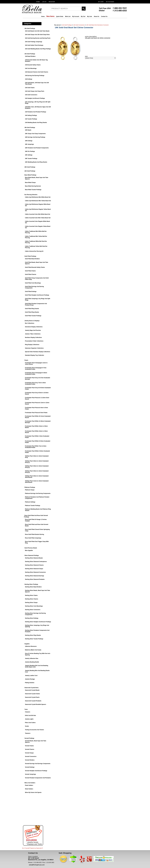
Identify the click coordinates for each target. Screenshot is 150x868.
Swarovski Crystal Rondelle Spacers (36, 704)
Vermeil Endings (30, 767)
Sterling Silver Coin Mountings (34, 606)
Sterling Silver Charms (32, 599)
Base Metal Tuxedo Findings (33, 190)
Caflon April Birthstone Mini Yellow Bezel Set (38, 201)
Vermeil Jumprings (30, 774)
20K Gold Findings (30, 167)
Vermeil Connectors (31, 756)
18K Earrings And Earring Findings (35, 137)
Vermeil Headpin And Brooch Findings (36, 771)
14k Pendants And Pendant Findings (36, 112)
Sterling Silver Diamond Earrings (35, 576)
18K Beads (28, 130)
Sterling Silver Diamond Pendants (35, 579)
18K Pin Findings (30, 151)
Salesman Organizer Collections (34, 348)
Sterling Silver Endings (32, 618)
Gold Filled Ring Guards (32, 309)
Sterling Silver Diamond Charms (34, 565)
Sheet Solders (29, 789)
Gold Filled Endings (31, 292)
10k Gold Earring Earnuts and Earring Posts (38, 38)
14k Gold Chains (30, 88)
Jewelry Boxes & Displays (32, 321)
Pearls (26, 360)
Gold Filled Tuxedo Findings (33, 316)
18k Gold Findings (30, 128)
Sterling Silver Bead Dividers (33, 587)
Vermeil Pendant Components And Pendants (38, 778)
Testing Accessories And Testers (35, 730)
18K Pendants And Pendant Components (37, 148)
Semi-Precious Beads (31, 548)
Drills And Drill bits (31, 715)
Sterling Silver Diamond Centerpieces (36, 562)
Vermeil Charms (30, 749)
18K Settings (29, 155)
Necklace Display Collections (33, 337)
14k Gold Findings (30, 54)
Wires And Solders (30, 783)
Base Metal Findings (30, 175)
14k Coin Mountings (31, 68)
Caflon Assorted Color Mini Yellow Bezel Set (38, 218)
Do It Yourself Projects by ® (33, 848)
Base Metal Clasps (30, 183)
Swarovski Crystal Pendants (33, 701)
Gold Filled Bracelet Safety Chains (35, 267)
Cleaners (28, 712)
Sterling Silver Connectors (33, 610)
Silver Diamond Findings (32, 555)
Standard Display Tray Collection (35, 355)
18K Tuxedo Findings (31, 159)
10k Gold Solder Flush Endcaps (34, 45)
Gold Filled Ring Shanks (32, 312)
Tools (26, 709)
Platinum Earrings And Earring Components (38, 493)
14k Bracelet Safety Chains (33, 65)
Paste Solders (29, 785)
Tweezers (28, 733)
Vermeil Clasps (29, 753)
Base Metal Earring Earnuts (33, 186)
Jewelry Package (30, 679)
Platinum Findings (30, 487)
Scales (27, 726)
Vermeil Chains (29, 746)
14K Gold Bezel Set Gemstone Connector (97, 25)
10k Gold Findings (30, 28)
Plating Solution (30, 683)
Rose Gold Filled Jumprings (33, 538)
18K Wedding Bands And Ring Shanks (36, 162)
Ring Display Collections (32, 345)
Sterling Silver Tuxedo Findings (34, 639)
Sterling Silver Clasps (31, 603)
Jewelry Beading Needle (32, 662)
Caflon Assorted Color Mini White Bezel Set (38, 214)
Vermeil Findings (29, 738)
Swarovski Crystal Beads (32, 690)
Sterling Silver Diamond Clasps (34, 569)
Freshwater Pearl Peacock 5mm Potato (36, 413)
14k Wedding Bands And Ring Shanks (36, 123)
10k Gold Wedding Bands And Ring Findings (38, 49)
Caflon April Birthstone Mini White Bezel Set (38, 197)
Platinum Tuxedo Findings (33, 506)
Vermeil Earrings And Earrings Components (38, 764)
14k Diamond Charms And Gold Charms (37, 72)
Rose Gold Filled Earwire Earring (35, 534)
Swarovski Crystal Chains (33, 694)
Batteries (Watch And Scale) (33, 650)
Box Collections (30, 323)
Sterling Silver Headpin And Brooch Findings (38, 622)
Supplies (27, 644)
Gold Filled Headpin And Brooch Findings (37, 295)
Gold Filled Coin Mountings (33, 283)
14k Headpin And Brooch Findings (35, 98)
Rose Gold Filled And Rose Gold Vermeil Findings (36, 516)
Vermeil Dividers (30, 760)
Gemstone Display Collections (34, 327)
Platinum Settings (30, 502)
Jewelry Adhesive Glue (32, 658)
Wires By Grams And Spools (33, 792)
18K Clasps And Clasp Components (35, 134)
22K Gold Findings (30, 171)
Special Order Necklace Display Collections (38, 352)
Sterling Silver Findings (31, 584)
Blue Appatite (29, 550)
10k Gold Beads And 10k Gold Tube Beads (37, 31)
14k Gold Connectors (31, 95)
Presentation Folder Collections (34, 341)
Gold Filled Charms (31, 274)
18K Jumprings (29, 144)
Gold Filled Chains (30, 271)
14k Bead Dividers (30, 56)
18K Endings (29, 141)
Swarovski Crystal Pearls (32, 697)
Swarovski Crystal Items (32, 688)
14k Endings (29, 79)
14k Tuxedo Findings (31, 119)
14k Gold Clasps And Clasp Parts (35, 91)
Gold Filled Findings (30, 256)
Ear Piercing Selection (31, 195)
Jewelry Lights (29, 719)
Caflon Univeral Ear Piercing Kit (34, 251)
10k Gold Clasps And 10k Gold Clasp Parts (37, 35)
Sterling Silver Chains (31, 595)
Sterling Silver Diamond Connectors (35, 572)
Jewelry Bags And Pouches (33, 330)
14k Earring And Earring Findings (35, 76)
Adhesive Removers (31, 646)
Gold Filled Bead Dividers (32, 259)
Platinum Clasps (30, 490)
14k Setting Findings (31, 115)
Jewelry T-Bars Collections (33, 334)
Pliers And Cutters (30, 723)
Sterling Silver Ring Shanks (33, 635)
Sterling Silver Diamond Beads (34, 558)
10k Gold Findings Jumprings (34, 42)
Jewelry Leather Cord (31, 676)
